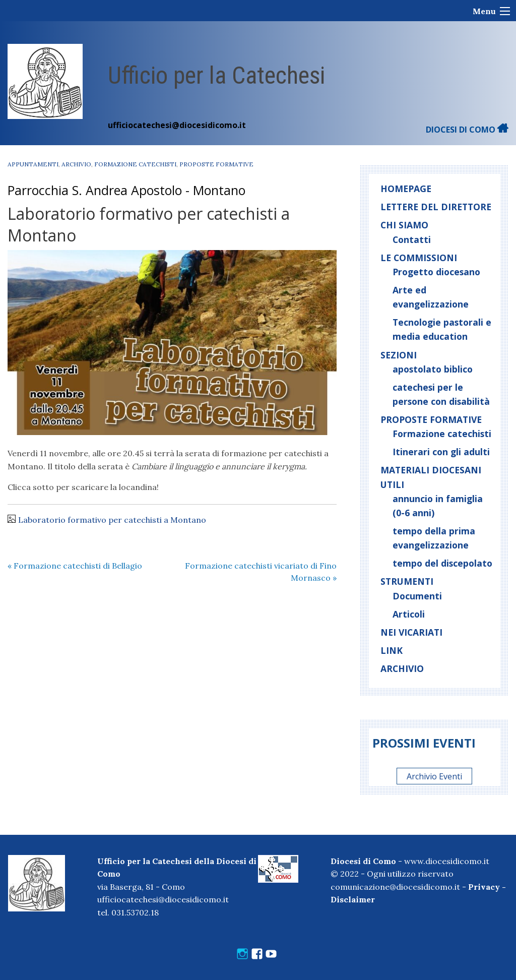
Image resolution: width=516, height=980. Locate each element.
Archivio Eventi (434, 776)
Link (392, 650)
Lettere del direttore (436, 207)
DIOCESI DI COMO (467, 130)
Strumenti (407, 581)
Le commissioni (419, 258)
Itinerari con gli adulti (441, 452)
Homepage (406, 189)
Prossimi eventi (424, 743)
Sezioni (399, 355)
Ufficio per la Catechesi (216, 75)
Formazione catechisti (135, 164)
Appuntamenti (33, 164)
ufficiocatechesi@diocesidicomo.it (177, 125)
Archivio (76, 164)
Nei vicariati (411, 632)
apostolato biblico (433, 369)
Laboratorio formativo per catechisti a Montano (112, 520)
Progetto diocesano (436, 272)
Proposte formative (216, 164)
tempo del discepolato (442, 563)
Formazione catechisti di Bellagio (75, 566)
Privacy (484, 887)
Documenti (417, 596)
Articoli (409, 614)
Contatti (412, 239)
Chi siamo (404, 225)
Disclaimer (353, 899)
